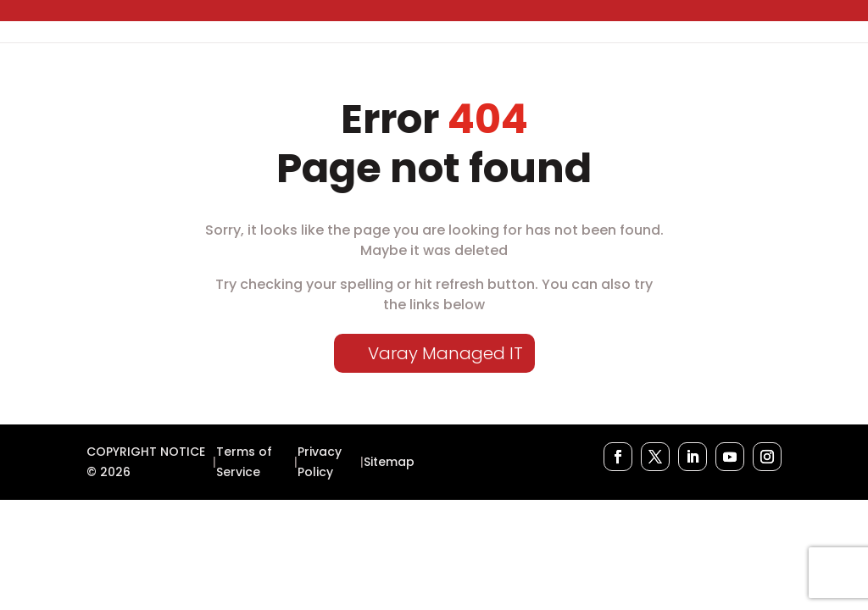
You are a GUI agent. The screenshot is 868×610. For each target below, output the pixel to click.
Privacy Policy (320, 462)
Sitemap (389, 462)
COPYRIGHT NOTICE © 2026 (146, 462)
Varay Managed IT (445, 353)
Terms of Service (244, 462)
